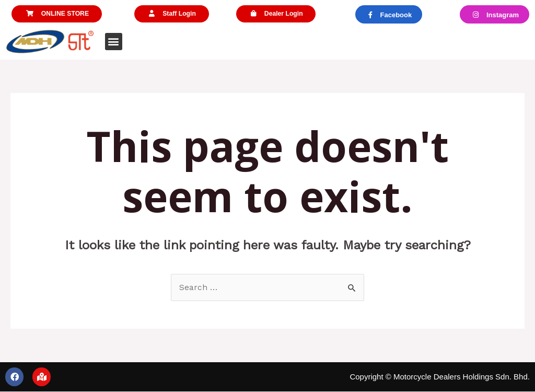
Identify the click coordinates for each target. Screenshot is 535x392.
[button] (57, 14)
